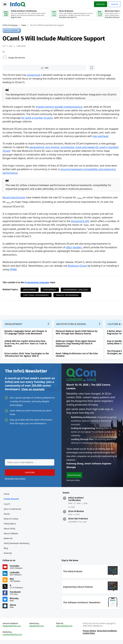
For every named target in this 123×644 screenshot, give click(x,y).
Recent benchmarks (14, 197)
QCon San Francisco (78, 521)
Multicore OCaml (78, 266)
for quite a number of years (57, 118)
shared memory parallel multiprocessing (60, 107)
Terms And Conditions (107, 634)
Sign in (114, 4)
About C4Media (11, 536)
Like (11, 67)
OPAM (14, 269)
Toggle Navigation (6, 4)
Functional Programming (37, 295)
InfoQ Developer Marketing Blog (17, 548)
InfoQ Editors (10, 526)
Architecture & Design (72, 325)
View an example (33, 391)
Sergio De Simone (17, 57)
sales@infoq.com (37, 629)
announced (34, 75)
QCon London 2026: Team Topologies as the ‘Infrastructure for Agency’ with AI (27, 356)
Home (7, 496)
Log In (8, 506)
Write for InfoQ (11, 521)
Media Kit (9, 541)
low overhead (101, 136)
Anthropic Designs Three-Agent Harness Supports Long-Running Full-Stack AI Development (76, 344)
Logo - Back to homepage (18, 3)
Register (100, 4)
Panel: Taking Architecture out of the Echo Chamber (77, 356)
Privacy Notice (89, 634)
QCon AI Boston (76, 514)
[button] (29, 474)
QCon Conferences (13, 511)
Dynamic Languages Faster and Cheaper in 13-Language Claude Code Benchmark (26, 333)
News (24, 25)
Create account (12, 501)
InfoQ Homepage (11, 25)
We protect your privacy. (15, 480)
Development (12, 29)
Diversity (8, 555)
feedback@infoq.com (12, 629)
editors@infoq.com (64, 629)
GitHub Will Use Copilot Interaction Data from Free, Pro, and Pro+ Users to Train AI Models (26, 344)
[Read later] (21, 67)
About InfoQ (10, 531)
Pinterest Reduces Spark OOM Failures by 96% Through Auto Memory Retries (77, 333)
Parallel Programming (68, 295)
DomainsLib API (80, 221)
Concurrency (50, 290)
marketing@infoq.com (13, 638)
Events (7, 516)
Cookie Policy (89, 637)
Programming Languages (37, 282)
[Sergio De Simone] (5, 57)
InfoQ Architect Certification (76, 501)
